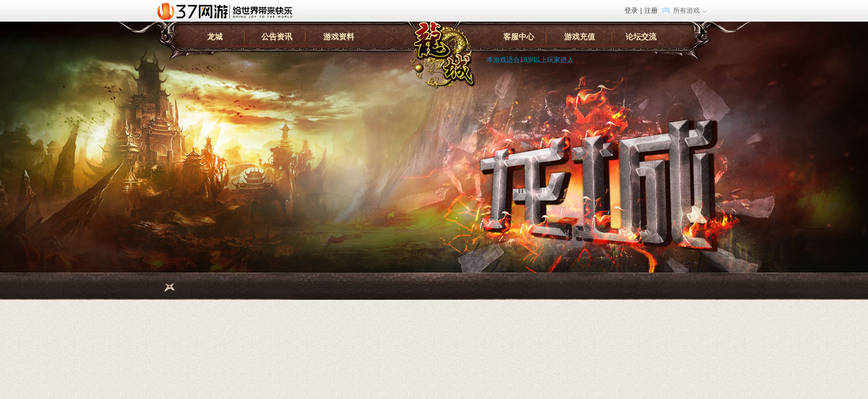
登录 (631, 11)
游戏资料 (339, 37)
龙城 (215, 37)
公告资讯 (277, 37)
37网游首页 (228, 11)
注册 (651, 11)
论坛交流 (641, 37)
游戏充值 (580, 37)
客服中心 (519, 37)
